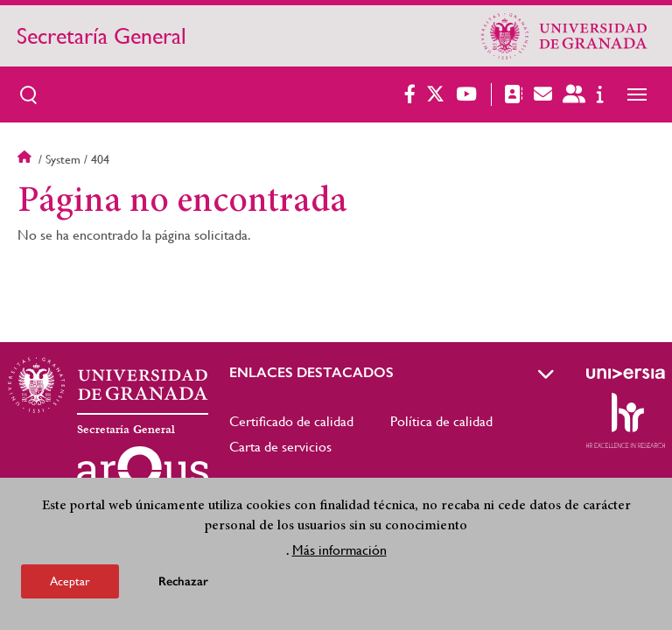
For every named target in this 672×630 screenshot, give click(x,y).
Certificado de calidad (291, 421)
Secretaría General (101, 36)
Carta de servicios (280, 447)
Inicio (26, 159)
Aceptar (70, 584)
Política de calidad (441, 421)
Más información (339, 553)
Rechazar (183, 585)
